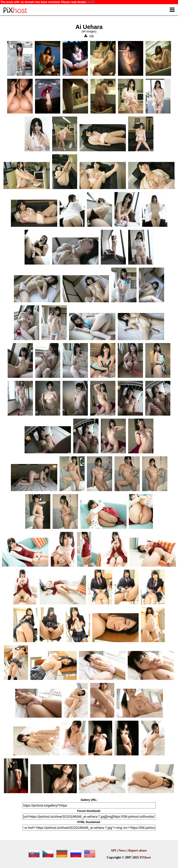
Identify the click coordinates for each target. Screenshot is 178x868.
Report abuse (138, 851)
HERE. (91, 2)
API (113, 851)
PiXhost (145, 857)
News (122, 851)
